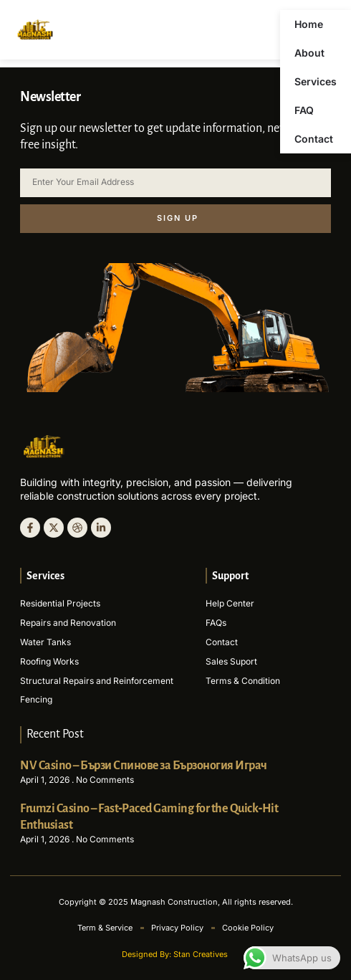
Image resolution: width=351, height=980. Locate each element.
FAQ (304, 110)
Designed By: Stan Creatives (176, 954)
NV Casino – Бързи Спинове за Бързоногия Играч (144, 766)
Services (316, 81)
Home (309, 24)
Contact (314, 139)
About (309, 53)
